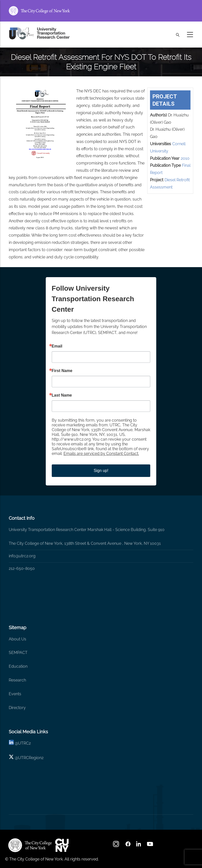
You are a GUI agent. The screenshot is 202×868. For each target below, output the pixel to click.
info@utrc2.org (22, 556)
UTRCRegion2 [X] (31, 758)
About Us (17, 639)
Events (15, 694)
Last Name (62, 395)
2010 (185, 158)
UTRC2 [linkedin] (24, 743)
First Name (62, 371)
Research (17, 680)
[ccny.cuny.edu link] (101, 11)
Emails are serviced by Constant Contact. (101, 454)
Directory (17, 708)
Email (57, 346)
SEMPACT (18, 653)
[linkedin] (11, 743)
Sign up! (101, 471)
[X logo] (11, 758)
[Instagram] (116, 846)
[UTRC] (30, 845)
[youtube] (150, 846)
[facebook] (128, 846)
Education (18, 666)
